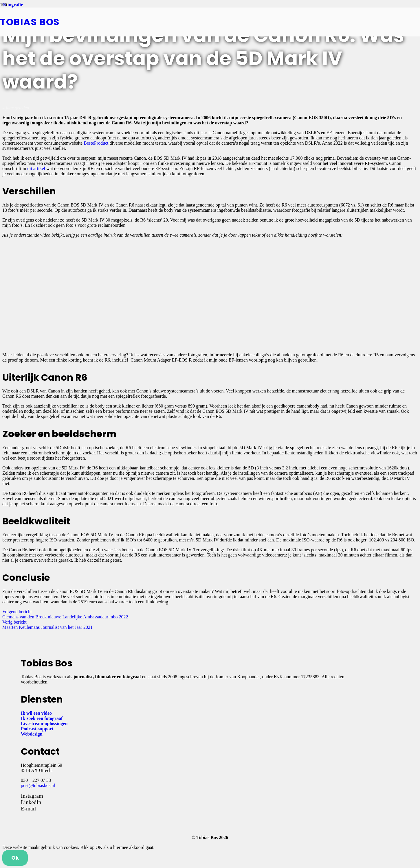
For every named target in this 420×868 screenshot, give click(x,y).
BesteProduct (96, 143)
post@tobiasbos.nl (38, 785)
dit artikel (36, 168)
